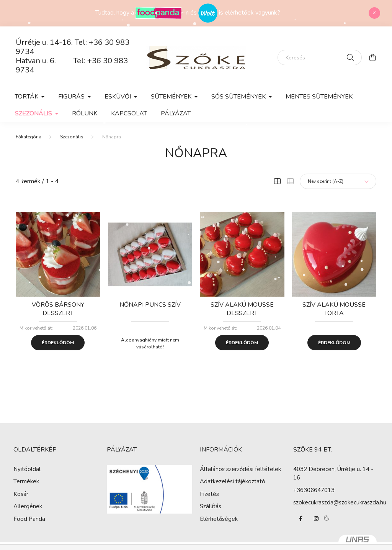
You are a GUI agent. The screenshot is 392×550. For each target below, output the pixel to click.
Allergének (28, 506)
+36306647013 (314, 490)
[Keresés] (320, 57)
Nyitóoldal (27, 469)
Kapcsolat (129, 113)
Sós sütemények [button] (239, 97)
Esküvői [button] (118, 97)
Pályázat (176, 113)
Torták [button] (27, 97)
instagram (316, 519)
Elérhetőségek (219, 519)
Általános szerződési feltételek (240, 469)
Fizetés (209, 494)
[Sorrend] (338, 181)
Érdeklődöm (58, 343)
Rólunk (85, 113)
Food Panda (29, 519)
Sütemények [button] (172, 97)
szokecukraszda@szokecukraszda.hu (340, 502)
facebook (301, 519)
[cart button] (372, 57)
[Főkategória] (29, 137)
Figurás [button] (72, 97)
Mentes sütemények (319, 97)
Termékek (26, 481)
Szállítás (211, 506)
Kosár (21, 494)
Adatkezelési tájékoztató (233, 481)
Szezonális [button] (34, 113)
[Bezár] (374, 13)
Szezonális (72, 137)
